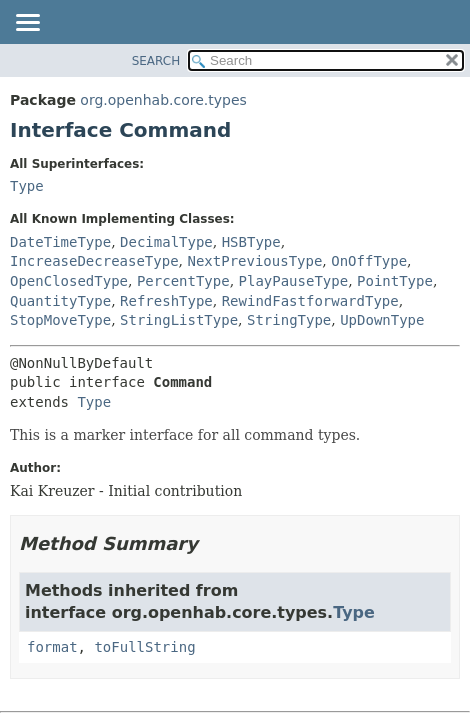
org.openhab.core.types (163, 100)
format (52, 647)
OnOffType (369, 261)
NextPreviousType (254, 261)
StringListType (179, 320)
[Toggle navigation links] (27, 24)
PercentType (183, 281)
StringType (289, 320)
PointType (395, 281)
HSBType (251, 242)
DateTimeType (60, 242)
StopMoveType (60, 320)
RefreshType (166, 301)
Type (27, 186)
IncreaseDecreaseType (94, 261)
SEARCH (156, 61)
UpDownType (382, 320)
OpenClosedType (69, 281)
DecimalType (166, 242)
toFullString (144, 647)
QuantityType (60, 301)
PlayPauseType (294, 281)
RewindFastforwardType (310, 301)
